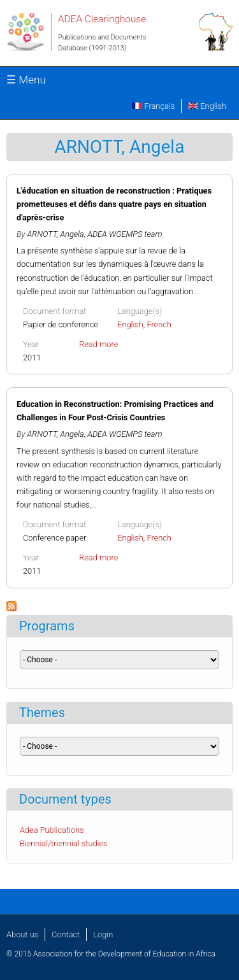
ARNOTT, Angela (56, 234)
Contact (66, 934)
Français (153, 106)
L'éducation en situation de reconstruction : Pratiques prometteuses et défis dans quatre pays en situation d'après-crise (114, 204)
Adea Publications (52, 830)
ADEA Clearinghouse (102, 19)
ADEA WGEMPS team (125, 234)
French (159, 324)
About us (22, 934)
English (207, 106)
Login (103, 934)
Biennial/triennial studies (64, 843)
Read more (98, 344)
